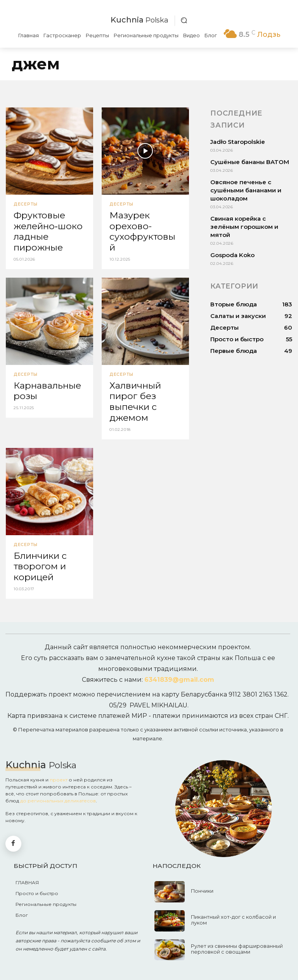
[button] (184, 20)
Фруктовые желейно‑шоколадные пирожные (47, 230)
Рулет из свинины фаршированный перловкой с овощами (235, 941)
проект (59, 772)
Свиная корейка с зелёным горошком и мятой (244, 227)
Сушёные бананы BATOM (250, 162)
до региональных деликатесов (58, 793)
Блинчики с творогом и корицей (40, 560)
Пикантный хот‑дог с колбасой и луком (239, 912)
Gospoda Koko (232, 255)
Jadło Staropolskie (238, 142)
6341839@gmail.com (179, 673)
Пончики (202, 884)
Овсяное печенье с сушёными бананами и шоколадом (246, 190)
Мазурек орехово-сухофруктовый (144, 225)
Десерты (25, 204)
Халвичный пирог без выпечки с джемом (134, 398)
